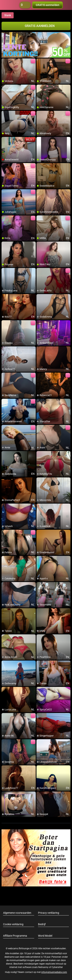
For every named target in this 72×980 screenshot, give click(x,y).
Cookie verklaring (13, 924)
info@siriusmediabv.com (54, 972)
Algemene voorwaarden (17, 913)
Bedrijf (42, 924)
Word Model (45, 936)
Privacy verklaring (49, 913)
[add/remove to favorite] (5, 61)
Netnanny (44, 967)
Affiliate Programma (15, 936)
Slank (8, 15)
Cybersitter (57, 967)
